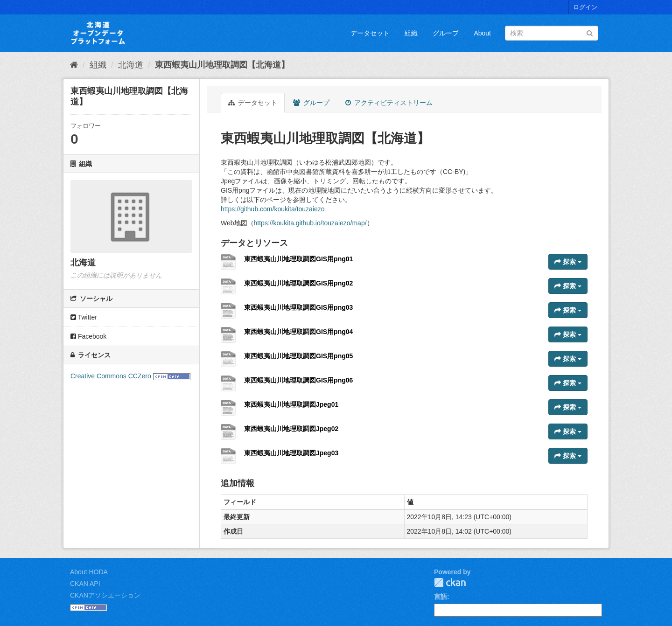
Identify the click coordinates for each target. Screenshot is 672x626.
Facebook (88, 336)
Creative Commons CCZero (111, 376)
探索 (568, 262)
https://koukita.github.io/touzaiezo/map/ (310, 223)
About (482, 33)
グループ (446, 33)
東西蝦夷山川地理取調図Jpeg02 (291, 429)
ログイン (585, 7)
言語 (441, 597)
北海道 (131, 65)
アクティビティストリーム (389, 103)
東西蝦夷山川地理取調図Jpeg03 (291, 453)
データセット (370, 33)
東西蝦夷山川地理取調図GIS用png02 (298, 283)
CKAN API (85, 584)
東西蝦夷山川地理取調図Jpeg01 (291, 404)
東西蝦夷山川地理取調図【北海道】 (222, 65)
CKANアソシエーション (105, 595)
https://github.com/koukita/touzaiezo (273, 209)
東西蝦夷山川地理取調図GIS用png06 (298, 380)
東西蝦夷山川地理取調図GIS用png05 (298, 356)
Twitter (84, 317)
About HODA (89, 572)
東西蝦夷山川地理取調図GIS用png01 (298, 259)
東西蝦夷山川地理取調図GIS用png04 (298, 332)
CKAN (450, 582)
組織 (411, 33)
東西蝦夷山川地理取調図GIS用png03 (298, 307)
